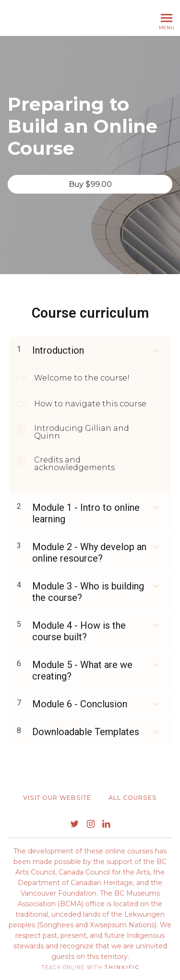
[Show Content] (156, 348)
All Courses (133, 798)
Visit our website (57, 798)
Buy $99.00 (90, 184)
